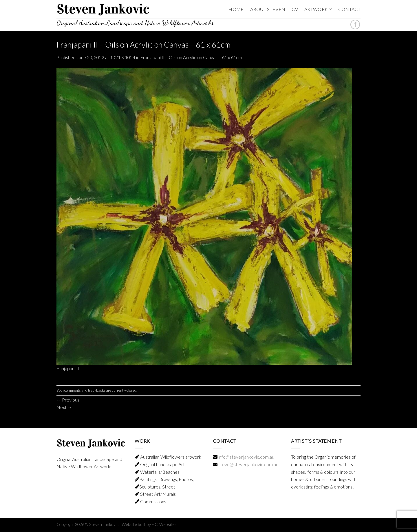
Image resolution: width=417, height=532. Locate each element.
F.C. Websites (164, 524)
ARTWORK (318, 9)
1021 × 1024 (123, 57)
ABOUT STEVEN (268, 9)
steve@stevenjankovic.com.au (248, 464)
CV (295, 9)
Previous (68, 400)
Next (64, 407)
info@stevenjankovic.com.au (246, 457)
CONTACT (349, 9)
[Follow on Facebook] (355, 24)
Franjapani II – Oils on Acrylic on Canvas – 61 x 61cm (191, 57)
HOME (236, 9)
